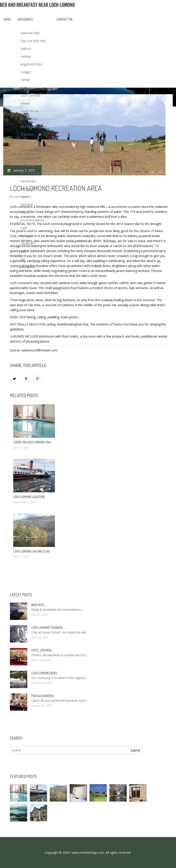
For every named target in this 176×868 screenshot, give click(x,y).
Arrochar (27, 204)
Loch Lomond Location (29, 497)
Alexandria (28, 267)
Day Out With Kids (33, 41)
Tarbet (25, 80)
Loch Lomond (30, 95)
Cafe (24, 228)
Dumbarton (29, 189)
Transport (27, 134)
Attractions (28, 166)
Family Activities (32, 158)
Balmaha (27, 88)
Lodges (26, 72)
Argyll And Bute (31, 64)
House (25, 103)
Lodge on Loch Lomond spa (32, 442)
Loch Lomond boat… (45, 673)
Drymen (26, 212)
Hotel (24, 150)
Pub (23, 251)
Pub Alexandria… (43, 696)
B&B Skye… (39, 605)
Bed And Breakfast (34, 127)
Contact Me (65, 19)
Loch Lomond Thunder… (48, 628)
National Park (30, 33)
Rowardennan (30, 173)
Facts (24, 197)
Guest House (30, 111)
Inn (23, 259)
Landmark (28, 243)
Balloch (26, 49)
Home (7, 19)
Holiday (26, 56)
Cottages (27, 236)
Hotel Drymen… (42, 650)
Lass (24, 142)
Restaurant (28, 181)
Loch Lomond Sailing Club (31, 551)
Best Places (29, 119)
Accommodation (32, 220)
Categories (25, 19)
